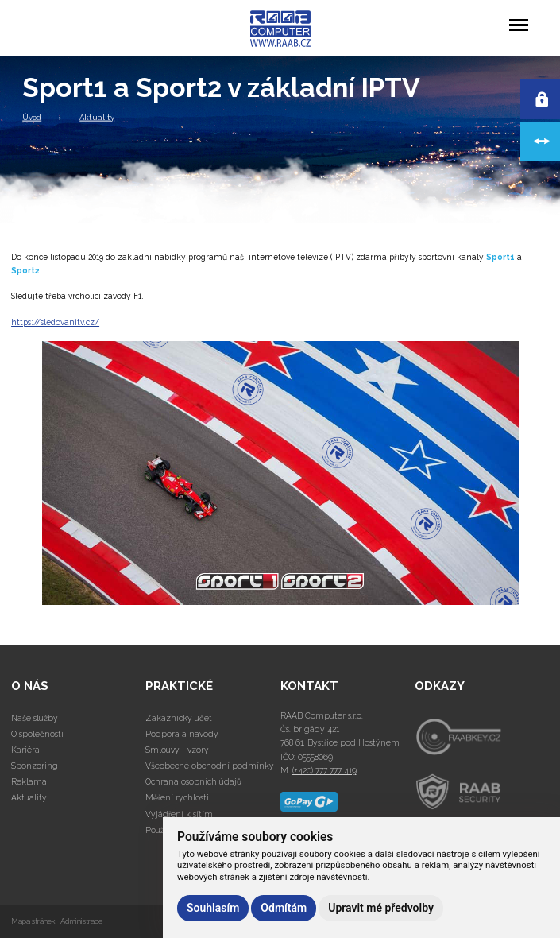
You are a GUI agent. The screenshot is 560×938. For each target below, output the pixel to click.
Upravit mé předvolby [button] (381, 908)
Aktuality (97, 116)
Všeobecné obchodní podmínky (210, 766)
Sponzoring (35, 766)
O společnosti (37, 734)
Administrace (81, 921)
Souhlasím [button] (213, 908)
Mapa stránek (33, 921)
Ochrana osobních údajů (193, 781)
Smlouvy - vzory (177, 750)
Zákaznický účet (179, 718)
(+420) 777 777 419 (324, 770)
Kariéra (25, 750)
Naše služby (35, 718)
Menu (518, 17)
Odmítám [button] (284, 908)
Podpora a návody (182, 734)
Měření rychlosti (177, 797)
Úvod (32, 116)
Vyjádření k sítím (179, 814)
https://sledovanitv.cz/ (55, 322)
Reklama (29, 781)
